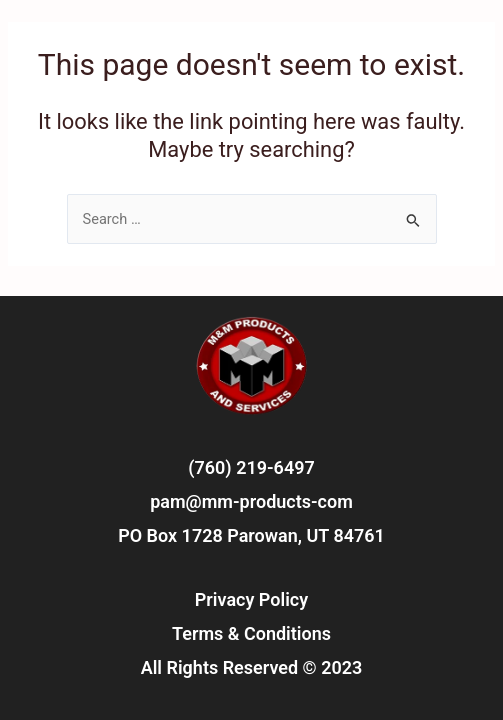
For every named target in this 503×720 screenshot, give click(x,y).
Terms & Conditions (251, 633)
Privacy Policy (251, 599)
